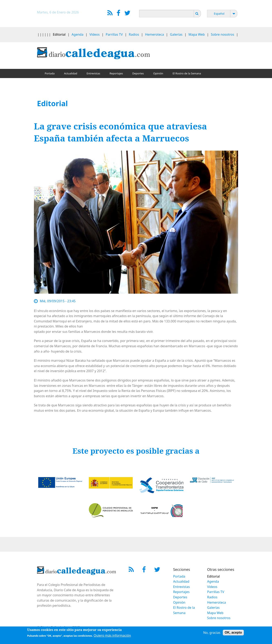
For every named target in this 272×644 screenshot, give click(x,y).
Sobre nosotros (223, 34)
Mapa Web (197, 34)
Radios (134, 34)
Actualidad (71, 73)
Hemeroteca (154, 34)
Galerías (176, 34)
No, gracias (212, 633)
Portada (50, 73)
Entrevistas (93, 73)
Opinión (158, 73)
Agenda (78, 34)
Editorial (59, 34)
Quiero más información (112, 636)
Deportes (138, 73)
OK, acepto (233, 633)
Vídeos (95, 34)
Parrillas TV (114, 34)
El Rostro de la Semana (187, 73)
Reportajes (116, 73)
